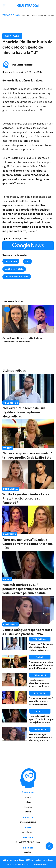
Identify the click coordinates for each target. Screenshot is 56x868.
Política (28, 802)
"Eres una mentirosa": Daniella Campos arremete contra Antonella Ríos (28, 544)
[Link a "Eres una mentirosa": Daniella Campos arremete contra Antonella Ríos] (28, 520)
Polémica (10, 534)
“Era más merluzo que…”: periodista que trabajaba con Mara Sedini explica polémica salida (27, 589)
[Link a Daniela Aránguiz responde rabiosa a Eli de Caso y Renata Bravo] (28, 610)
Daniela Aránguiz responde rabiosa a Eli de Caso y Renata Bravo (27, 632)
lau (27, 261)
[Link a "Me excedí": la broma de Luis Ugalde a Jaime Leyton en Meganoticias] (28, 388)
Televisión (11, 403)
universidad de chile (17, 277)
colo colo (11, 261)
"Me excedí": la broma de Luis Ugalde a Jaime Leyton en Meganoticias (24, 412)
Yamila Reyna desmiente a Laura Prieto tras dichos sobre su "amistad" (26, 498)
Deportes (28, 807)
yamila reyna (23, 15)
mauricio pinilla (14, 269)
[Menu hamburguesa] (4, 6)
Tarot (7, 448)
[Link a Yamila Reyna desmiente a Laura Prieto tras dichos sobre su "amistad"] (28, 475)
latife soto (37, 15)
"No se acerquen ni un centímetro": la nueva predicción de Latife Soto (28, 455)
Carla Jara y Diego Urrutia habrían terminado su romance (23, 340)
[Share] (49, 846)
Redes (7, 579)
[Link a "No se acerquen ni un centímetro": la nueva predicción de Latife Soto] (28, 433)
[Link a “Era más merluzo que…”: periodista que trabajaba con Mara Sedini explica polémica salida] (28, 565)
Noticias (28, 797)
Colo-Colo (12, 36)
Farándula (11, 489)
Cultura (28, 812)
